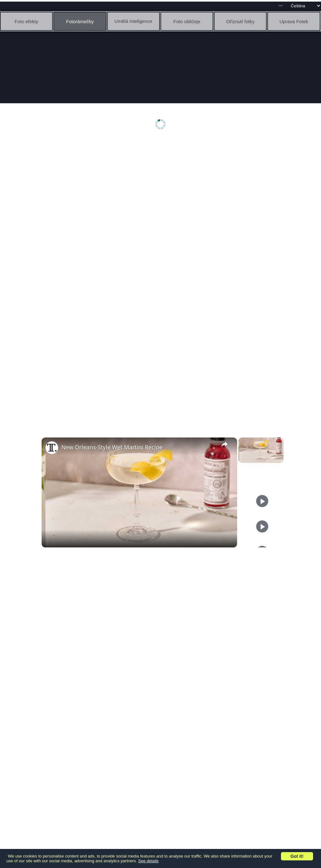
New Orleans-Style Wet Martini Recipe (112, 447)
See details (148, 861)
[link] (52, 448)
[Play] (262, 501)
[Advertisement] (162, 190)
